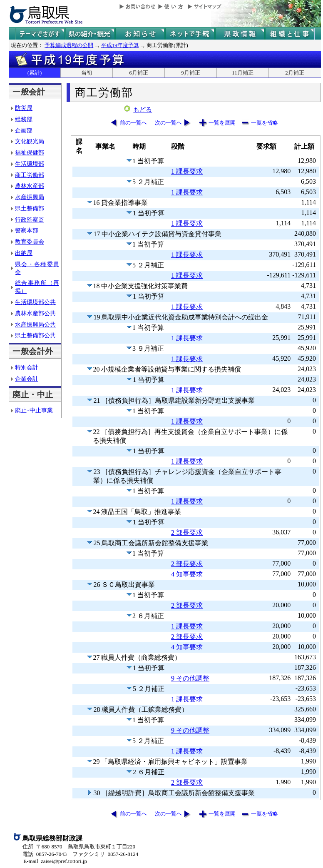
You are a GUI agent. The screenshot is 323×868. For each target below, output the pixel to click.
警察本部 (27, 230)
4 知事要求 (187, 574)
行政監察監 (30, 219)
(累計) (35, 73)
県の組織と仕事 (290, 34)
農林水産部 (30, 186)
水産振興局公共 (35, 324)
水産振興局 (30, 197)
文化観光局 (30, 141)
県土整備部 (30, 208)
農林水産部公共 (35, 313)
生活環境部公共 (35, 302)
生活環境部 (30, 164)
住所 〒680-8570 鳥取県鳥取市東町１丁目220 (79, 847)
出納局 (24, 253)
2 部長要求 (187, 533)
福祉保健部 (30, 152)
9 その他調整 (190, 678)
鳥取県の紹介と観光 (90, 34)
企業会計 (27, 379)
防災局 (24, 108)
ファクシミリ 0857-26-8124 (105, 854)
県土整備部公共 (35, 335)
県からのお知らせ (140, 34)
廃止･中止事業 (34, 410)
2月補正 (295, 73)
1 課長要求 (187, 171)
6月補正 (139, 73)
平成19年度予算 (120, 45)
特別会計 (27, 367)
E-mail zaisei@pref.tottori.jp (55, 861)
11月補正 (243, 73)
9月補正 (191, 73)
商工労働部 (30, 175)
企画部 (24, 130)
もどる (143, 110)
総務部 (24, 119)
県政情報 (240, 34)
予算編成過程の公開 (69, 45)
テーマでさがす (40, 34)
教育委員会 (30, 242)
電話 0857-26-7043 (45, 854)
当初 (87, 73)
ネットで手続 (190, 34)
